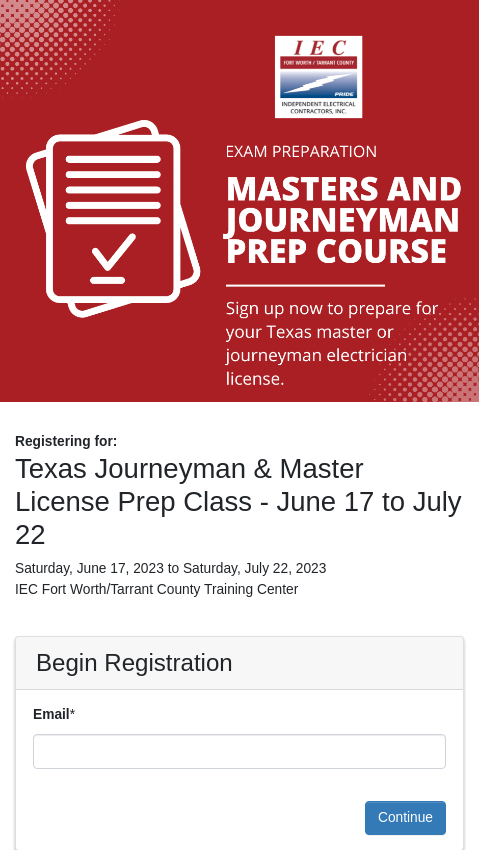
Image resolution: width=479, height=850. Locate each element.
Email (51, 714)
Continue (405, 817)
